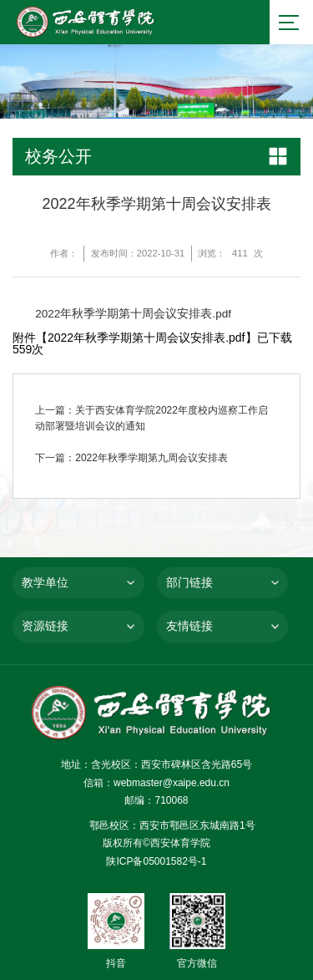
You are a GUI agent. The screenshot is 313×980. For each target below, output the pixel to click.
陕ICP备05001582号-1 (156, 861)
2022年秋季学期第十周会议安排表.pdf (133, 315)
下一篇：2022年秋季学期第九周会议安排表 (131, 458)
